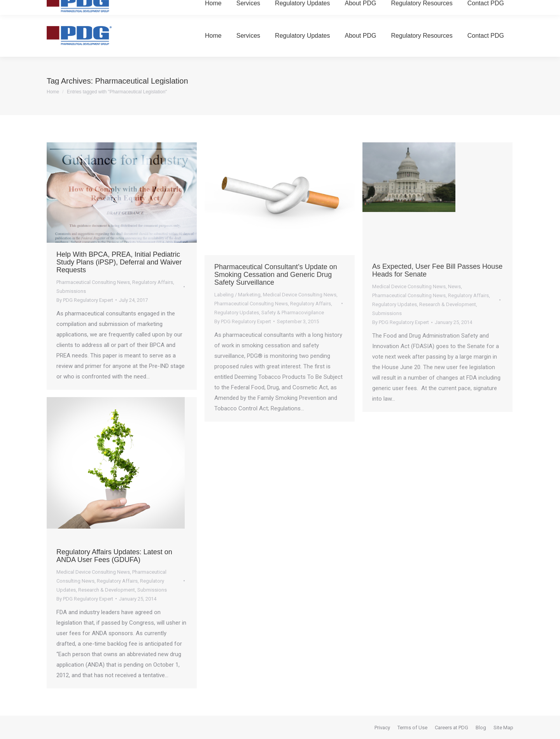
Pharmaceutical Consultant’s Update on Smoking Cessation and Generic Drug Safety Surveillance (276, 275)
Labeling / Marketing (237, 295)
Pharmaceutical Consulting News (93, 282)
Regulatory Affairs (153, 282)
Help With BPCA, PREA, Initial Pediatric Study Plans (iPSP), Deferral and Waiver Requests (119, 262)
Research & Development (448, 304)
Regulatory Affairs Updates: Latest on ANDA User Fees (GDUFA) (114, 556)
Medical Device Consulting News (300, 295)
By (85, 300)
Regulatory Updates (237, 313)
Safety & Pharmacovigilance (293, 313)
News (454, 286)
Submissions (71, 291)
